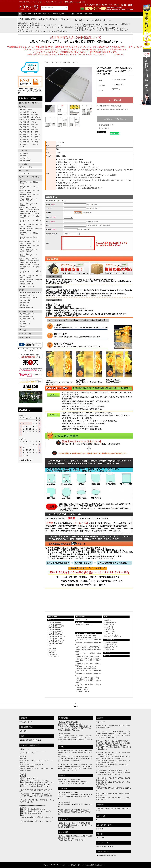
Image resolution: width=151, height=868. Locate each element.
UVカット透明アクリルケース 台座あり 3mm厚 (28, 200)
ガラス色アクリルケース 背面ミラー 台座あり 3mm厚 (30, 225)
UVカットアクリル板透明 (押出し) (30, 120)
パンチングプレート (26, 173)
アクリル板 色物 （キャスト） (29, 142)
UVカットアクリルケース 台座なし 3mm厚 (88, 648)
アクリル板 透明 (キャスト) (56, 624)
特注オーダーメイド (25, 334)
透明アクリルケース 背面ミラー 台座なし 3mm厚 (29, 196)
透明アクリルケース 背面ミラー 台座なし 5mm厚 (29, 247)
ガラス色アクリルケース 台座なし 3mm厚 (30, 221)
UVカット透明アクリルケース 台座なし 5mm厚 (28, 255)
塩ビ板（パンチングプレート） (85, 625)
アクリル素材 (23, 150)
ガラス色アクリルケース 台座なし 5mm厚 (30, 272)
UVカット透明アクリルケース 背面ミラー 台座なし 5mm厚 (29, 263)
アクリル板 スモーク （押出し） (30, 137)
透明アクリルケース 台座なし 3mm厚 (28, 187)
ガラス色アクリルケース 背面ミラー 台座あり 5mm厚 (30, 276)
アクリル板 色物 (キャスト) (56, 642)
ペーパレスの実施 (24, 338)
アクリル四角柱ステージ (27, 314)
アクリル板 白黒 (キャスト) (56, 629)
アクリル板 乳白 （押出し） (29, 127)
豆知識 (85, 14)
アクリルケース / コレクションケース (86, 633)
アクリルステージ (25, 321)
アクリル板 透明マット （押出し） (30, 117)
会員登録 (55, 14)
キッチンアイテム (109, 624)
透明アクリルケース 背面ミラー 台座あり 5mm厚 (29, 242)
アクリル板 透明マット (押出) (56, 626)
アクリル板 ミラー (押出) (55, 644)
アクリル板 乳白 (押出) (55, 631)
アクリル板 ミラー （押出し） (29, 144)
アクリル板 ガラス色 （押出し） (30, 132)
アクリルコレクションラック (28, 298)
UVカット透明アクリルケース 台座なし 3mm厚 (28, 204)
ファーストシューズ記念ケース (113, 637)
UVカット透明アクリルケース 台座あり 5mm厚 (28, 251)
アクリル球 (23, 156)
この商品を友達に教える (107, 125)
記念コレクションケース (27, 295)
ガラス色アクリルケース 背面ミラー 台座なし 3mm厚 (30, 230)
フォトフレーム (109, 633)
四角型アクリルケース (82, 688)
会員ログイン (63, 14)
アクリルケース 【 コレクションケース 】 (30, 178)
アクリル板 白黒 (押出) (55, 628)
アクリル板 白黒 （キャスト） (29, 124)
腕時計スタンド (24, 326)
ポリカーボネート (24, 164)
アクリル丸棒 (24, 153)
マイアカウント (47, 14)
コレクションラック (110, 631)
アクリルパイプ (24, 158)
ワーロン (23, 147)
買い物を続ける (104, 128)
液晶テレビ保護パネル (54, 617)
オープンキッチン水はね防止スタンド (31, 293)
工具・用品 (22, 330)
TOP (46, 62)
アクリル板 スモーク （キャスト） (30, 139)
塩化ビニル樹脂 (24, 171)
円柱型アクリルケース (26, 284)
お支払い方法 (27, 14)
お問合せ (91, 14)
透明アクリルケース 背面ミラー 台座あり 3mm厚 (29, 191)
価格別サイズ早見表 (26, 110)
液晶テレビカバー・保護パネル (29, 103)
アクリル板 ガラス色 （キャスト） (30, 134)
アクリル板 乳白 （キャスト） (29, 129)
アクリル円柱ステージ (26, 316)
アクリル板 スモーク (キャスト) (57, 640)
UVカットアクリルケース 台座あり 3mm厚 (88, 646)
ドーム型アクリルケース (27, 286)
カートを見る (72, 14)
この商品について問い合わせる (115, 119)
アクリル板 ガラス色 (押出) (56, 635)
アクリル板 (22, 107)
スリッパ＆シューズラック (111, 635)
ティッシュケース (109, 630)
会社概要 (80, 14)
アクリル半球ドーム (26, 161)
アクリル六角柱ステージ (27, 319)
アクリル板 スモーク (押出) (56, 638)
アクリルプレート (25, 324)
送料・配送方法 (37, 14)
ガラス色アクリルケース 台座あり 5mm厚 (30, 268)
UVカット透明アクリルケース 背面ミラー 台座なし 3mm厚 (29, 213)
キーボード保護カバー (26, 308)
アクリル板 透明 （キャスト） (29, 115)
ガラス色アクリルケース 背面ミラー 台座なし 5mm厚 (30, 280)
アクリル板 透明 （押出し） (29, 112)
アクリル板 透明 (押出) (55, 622)
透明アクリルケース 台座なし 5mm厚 (28, 238)
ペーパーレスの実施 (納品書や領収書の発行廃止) (112, 110)
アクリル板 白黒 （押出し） (29, 122)
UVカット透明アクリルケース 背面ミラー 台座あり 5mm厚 (29, 259)
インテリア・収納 (25, 300)
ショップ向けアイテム (26, 311)
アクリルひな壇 (24, 303)
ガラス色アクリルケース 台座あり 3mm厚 (30, 217)
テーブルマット (109, 619)
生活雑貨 (21, 290)
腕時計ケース (24, 305)
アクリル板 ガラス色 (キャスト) (57, 637)
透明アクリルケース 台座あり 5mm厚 (28, 234)
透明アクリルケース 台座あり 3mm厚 (28, 183)
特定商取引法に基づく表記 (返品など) (109, 106)
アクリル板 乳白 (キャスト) (56, 633)
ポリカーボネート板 (26, 167)
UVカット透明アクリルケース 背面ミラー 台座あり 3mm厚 (29, 208)
